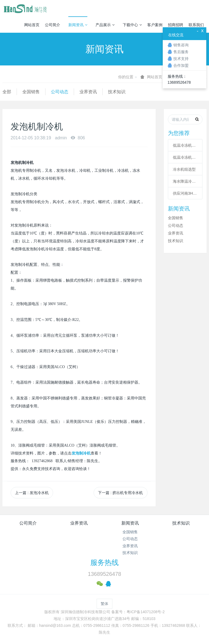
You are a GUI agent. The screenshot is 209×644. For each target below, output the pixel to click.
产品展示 (105, 25)
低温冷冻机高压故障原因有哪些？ (185, 157)
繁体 (104, 604)
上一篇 (32, 493)
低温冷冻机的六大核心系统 (185, 145)
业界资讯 (88, 92)
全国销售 (31, 92)
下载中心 (132, 25)
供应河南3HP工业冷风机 (185, 193)
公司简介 (53, 25)
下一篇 (121, 493)
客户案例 (155, 25)
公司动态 (60, 92)
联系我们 (196, 25)
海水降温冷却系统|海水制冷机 (185, 181)
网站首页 (32, 25)
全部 (7, 92)
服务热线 (104, 562)
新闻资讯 (78, 25)
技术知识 (117, 92)
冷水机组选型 (184, 169)
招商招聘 (176, 25)
